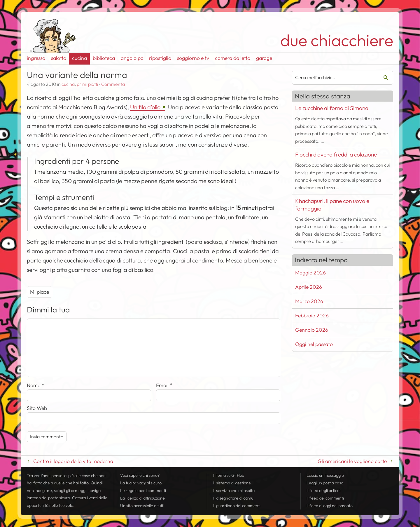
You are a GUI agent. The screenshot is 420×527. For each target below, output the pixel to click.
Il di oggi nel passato (330, 506)
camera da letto (233, 58)
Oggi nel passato (314, 344)
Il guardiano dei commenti (237, 506)
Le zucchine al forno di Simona (332, 108)
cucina (79, 58)
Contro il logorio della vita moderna (73, 461)
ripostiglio (160, 58)
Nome (35, 385)
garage (264, 58)
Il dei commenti (325, 498)
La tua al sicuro (141, 483)
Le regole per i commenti (143, 491)
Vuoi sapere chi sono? (140, 475)
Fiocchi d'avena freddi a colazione (336, 154)
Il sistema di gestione (232, 483)
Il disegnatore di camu (233, 498)
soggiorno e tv (193, 58)
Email (164, 385)
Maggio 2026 (310, 273)
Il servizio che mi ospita (234, 491)
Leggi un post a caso (325, 483)
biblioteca (104, 58)
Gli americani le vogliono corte (352, 461)
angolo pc (132, 58)
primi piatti (87, 84)
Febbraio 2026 (312, 315)
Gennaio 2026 (312, 330)
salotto (59, 58)
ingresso (36, 58)
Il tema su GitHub (229, 475)
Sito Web (37, 408)
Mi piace (40, 292)
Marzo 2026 (309, 301)
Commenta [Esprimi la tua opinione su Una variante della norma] (113, 84)
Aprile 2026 (309, 287)
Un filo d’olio (145, 107)
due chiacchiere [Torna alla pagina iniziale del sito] (337, 40)
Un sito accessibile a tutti (142, 506)
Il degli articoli (324, 491)
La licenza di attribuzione (142, 498)
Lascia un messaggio (325, 475)
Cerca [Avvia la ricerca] (384, 78)
